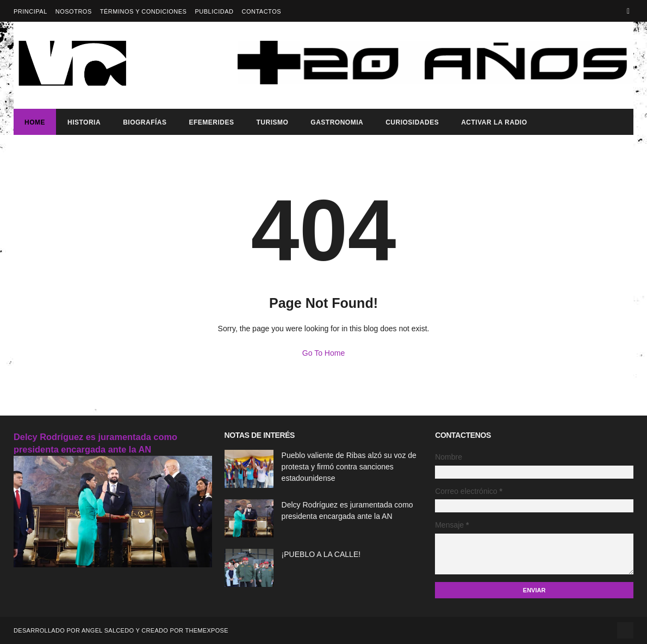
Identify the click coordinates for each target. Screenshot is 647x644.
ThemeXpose (206, 630)
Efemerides (211, 122)
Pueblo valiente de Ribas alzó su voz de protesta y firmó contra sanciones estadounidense (349, 467)
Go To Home (323, 353)
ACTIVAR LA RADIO (494, 122)
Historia (84, 122)
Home (35, 122)
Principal (30, 11)
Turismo (272, 122)
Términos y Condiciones (144, 11)
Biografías (145, 122)
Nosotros (74, 11)
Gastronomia (337, 122)
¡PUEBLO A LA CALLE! (321, 554)
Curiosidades (412, 122)
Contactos (261, 11)
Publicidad (214, 11)
